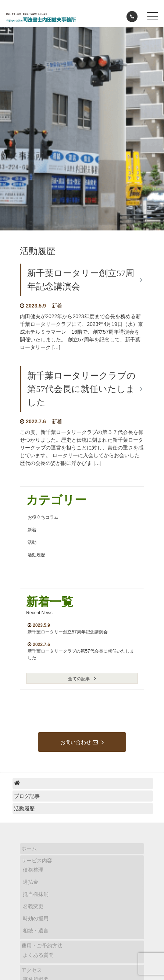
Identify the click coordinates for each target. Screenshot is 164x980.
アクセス (32, 970)
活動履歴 (36, 555)
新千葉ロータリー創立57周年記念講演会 (67, 632)
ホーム (29, 848)
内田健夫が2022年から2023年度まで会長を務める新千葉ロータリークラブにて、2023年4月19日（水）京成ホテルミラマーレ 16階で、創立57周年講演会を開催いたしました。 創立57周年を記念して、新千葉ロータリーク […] (81, 332)
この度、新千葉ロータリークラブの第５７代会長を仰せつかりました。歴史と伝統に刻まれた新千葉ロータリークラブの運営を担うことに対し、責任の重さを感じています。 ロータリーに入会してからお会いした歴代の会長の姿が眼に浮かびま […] (82, 448)
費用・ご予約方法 (42, 946)
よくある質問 (38, 955)
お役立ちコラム (43, 517)
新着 (57, 306)
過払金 (31, 882)
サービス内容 (37, 861)
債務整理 (33, 870)
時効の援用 (36, 918)
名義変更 (33, 906)
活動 (32, 542)
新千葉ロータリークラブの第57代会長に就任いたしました (81, 389)
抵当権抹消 (36, 894)
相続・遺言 (36, 931)
